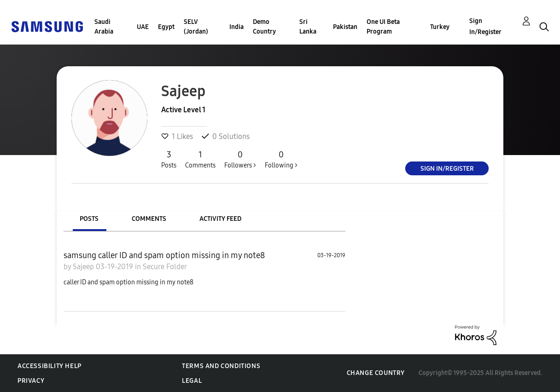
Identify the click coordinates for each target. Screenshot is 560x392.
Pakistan (345, 27)
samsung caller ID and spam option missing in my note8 (164, 255)
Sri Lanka (308, 27)
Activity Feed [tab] (220, 219)
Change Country (376, 373)
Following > (281, 159)
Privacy (31, 381)
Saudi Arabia (104, 27)
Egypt (166, 27)
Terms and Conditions (221, 366)
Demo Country (264, 27)
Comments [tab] (149, 219)
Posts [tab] (89, 219)
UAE (143, 27)
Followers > (240, 159)
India (236, 27)
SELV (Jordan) (196, 27)
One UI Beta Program (383, 27)
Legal (192, 381)
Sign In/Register (485, 26)
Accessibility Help (50, 366)
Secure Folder (165, 267)
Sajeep (84, 267)
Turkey (440, 27)
